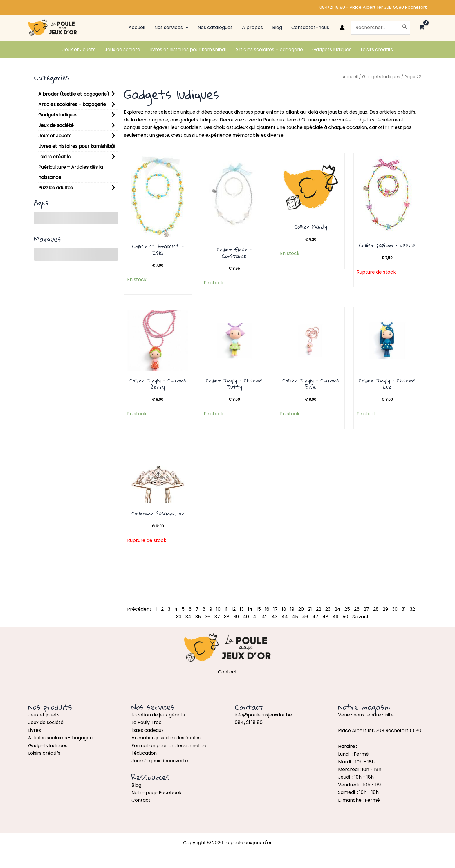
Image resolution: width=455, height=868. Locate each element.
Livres (35, 730)
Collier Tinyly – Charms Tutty (234, 384)
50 (345, 617)
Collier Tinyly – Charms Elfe (311, 384)
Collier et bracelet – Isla (158, 249)
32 (412, 609)
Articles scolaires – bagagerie (72, 104)
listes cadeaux (148, 730)
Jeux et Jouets (55, 136)
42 (265, 617)
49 (335, 617)
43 (275, 617)
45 (295, 617)
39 (236, 617)
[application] (186, 28)
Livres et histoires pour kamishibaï (77, 146)
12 (234, 609)
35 (198, 617)
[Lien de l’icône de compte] (342, 28)
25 (347, 609)
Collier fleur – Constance (234, 253)
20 (301, 609)
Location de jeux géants (158, 715)
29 (385, 609)
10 (218, 609)
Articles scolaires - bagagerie (62, 738)
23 (328, 609)
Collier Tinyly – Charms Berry (158, 384)
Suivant (361, 617)
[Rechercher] (405, 28)
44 (285, 617)
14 (250, 609)
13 (242, 609)
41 (255, 617)
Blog (136, 785)
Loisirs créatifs (54, 157)
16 (267, 609)
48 (325, 617)
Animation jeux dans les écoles (166, 738)
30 (395, 609)
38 (227, 617)
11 (226, 609)
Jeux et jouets (44, 715)
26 (357, 609)
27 (366, 609)
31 (404, 609)
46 (305, 617)
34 (188, 617)
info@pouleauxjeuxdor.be (263, 715)
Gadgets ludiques (58, 115)
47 (315, 617)
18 (284, 609)
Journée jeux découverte (160, 761)
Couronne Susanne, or (158, 513)
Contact (141, 800)
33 (179, 617)
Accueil (350, 77)
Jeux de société (56, 125)
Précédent (139, 609)
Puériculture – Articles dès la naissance (71, 172)
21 (310, 609)
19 (292, 609)
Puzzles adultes (56, 188)
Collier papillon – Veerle (387, 245)
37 (217, 617)
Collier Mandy (311, 227)
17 (276, 609)
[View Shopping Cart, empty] (421, 28)
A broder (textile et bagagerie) (74, 94)
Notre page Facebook (157, 793)
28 (376, 609)
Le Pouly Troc (147, 722)
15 (259, 609)
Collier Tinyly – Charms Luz (387, 384)
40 (246, 617)
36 (208, 617)
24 (337, 609)
